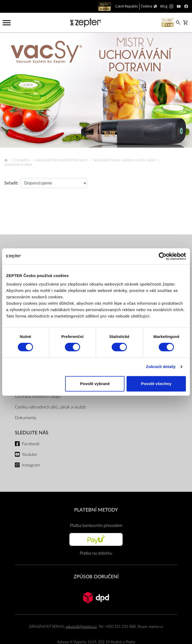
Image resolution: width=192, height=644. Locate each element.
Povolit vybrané (95, 384)
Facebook (31, 444)
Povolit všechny (156, 384)
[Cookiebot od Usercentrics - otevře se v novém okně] (163, 256)
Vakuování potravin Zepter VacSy (62, 160)
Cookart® (22, 160)
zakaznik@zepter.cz (81, 627)
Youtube (29, 455)
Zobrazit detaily (161, 367)
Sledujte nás (32, 433)
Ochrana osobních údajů (38, 397)
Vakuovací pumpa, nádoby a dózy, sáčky (125, 160)
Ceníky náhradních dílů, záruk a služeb (50, 407)
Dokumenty (26, 418)
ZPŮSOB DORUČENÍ (96, 577)
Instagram (31, 465)
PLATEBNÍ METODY (96, 510)
